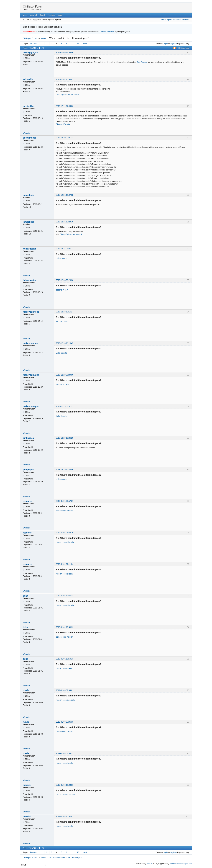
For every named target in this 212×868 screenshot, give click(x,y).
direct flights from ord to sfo (67, 95)
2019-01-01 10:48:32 (65, 627)
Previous (34, 44)
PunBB (149, 864)
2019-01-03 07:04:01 (65, 690)
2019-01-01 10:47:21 (65, 596)
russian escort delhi (64, 668)
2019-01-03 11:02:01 (65, 816)
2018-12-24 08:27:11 (65, 249)
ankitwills (28, 79)
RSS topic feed (183, 48)
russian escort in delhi (65, 542)
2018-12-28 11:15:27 (65, 312)
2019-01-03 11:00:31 (65, 785)
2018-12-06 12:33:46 (65, 52)
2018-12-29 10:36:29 (65, 438)
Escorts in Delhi (63, 384)
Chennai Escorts (63, 124)
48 (78, 44)
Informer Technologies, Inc (181, 864)
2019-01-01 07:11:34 (65, 564)
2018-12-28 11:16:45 (65, 343)
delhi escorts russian (65, 511)
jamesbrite (28, 195)
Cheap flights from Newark (71, 234)
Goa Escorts (142, 62)
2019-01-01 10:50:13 (65, 659)
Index (25, 15)
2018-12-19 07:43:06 (65, 106)
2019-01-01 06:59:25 (65, 533)
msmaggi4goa (30, 52)
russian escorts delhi (65, 574)
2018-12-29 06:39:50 (65, 375)
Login (60, 15)
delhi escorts (61, 258)
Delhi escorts (61, 353)
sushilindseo (30, 138)
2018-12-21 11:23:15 (65, 222)
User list (33, 15)
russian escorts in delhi (66, 700)
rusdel (26, 690)
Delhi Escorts (62, 416)
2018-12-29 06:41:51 (65, 406)
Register (52, 15)
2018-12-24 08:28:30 (65, 280)
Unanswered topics (181, 20)
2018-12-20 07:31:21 (65, 138)
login (166, 44)
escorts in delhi (62, 290)
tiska (26, 596)
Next (85, 44)
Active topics (166, 20)
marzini (27, 785)
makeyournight (31, 375)
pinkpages (28, 438)
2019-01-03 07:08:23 (65, 753)
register (174, 44)
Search (42, 15)
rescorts (27, 501)
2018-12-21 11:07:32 (65, 195)
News (43, 38)
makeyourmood (31, 312)
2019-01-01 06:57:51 (65, 501)
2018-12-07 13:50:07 (65, 79)
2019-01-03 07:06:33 (65, 722)
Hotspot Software (107, 32)
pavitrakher (29, 106)
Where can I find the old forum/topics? (69, 38)
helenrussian (30, 249)
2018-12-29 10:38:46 (65, 470)
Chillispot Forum (33, 7)
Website (26, 133)
